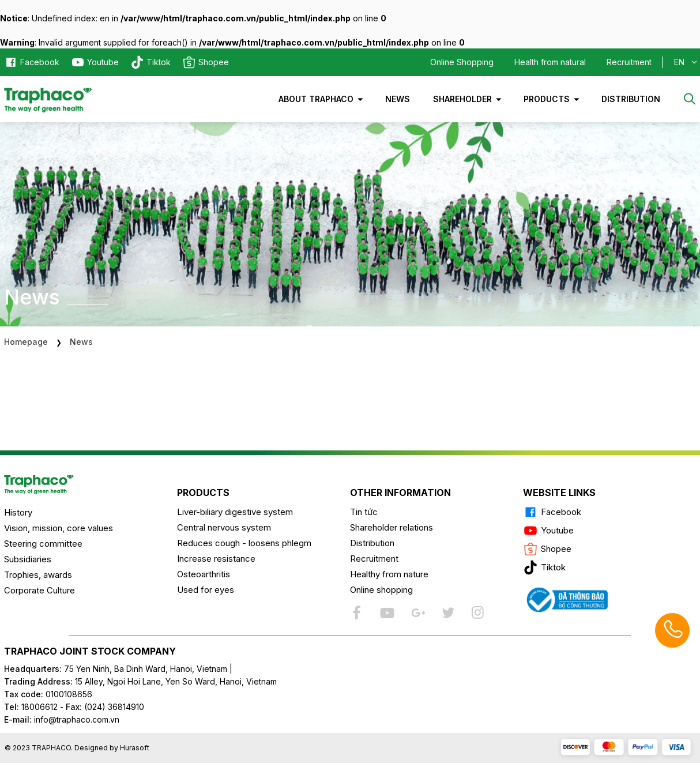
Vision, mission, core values (59, 528)
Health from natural (550, 62)
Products (547, 99)
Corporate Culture (39, 590)
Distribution (631, 99)
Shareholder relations (392, 527)
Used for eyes (206, 590)
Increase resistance (216, 559)
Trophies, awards (38, 575)
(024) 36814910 (114, 707)
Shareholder (462, 99)
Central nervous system (224, 527)
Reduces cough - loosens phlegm (244, 543)
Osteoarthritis (204, 574)
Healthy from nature (389, 574)
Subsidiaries (28, 559)
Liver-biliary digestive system (235, 512)
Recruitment (629, 62)
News (398, 99)
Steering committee (43, 544)
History (18, 512)
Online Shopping (462, 62)
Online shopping (381, 590)
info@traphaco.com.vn (62, 719)
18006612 (39, 707)
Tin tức (364, 512)
